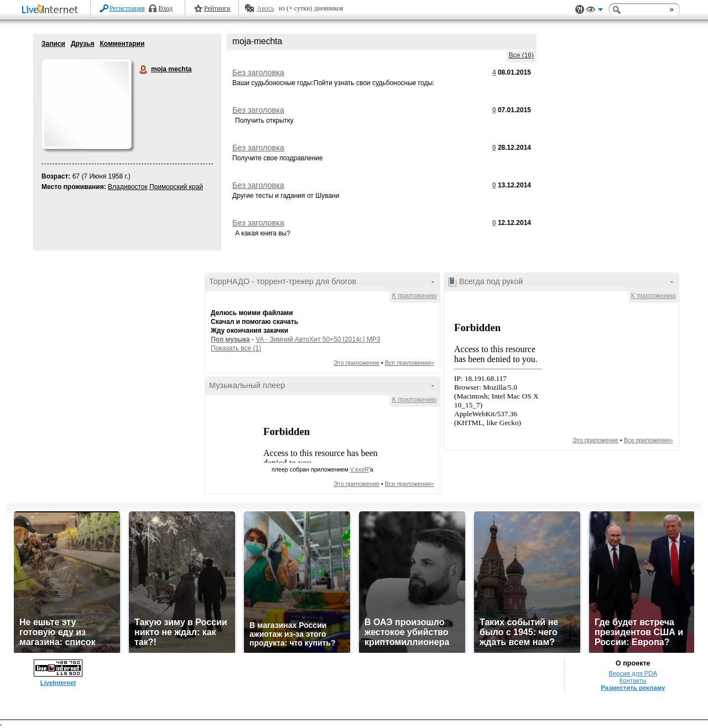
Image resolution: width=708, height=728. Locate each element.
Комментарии (122, 44)
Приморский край (176, 187)
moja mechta (144, 70)
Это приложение (356, 363)
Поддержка (580, 10)
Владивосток (128, 187)
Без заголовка (258, 72)
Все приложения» (410, 363)
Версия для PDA (633, 673)
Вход (166, 8)
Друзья (83, 44)
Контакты (633, 680)
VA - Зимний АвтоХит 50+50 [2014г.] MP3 (318, 339)
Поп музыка (230, 339)
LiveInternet (52, 10)
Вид (595, 11)
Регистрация (127, 8)
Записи (53, 44)
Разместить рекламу (633, 688)
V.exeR (360, 469)
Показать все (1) (236, 348)
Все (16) (521, 55)
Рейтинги (217, 8)
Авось (265, 8)
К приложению (415, 296)
